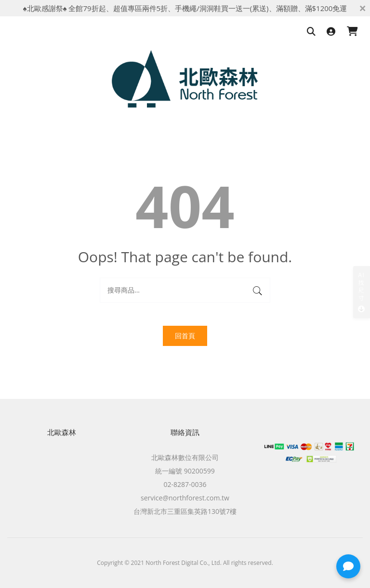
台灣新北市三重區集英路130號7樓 (185, 511)
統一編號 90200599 (185, 471)
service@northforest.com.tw (185, 498)
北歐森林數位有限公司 (185, 457)
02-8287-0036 (185, 484)
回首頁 (185, 336)
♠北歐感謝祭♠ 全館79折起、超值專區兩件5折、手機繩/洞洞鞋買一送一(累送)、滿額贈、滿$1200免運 (185, 8)
